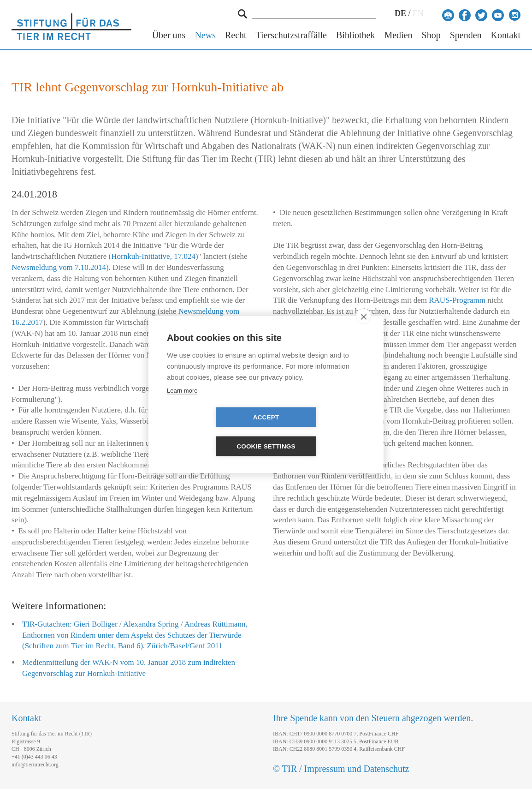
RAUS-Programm (457, 300)
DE (400, 13)
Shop (431, 35)
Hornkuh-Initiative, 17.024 (153, 256)
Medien (398, 35)
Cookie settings (319, 432)
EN (418, 13)
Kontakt (506, 35)
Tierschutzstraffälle (291, 35)
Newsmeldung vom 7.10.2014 (59, 267)
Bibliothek (355, 35)
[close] (364, 331)
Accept (213, 432)
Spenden (466, 35)
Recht (236, 35)
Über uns (169, 35)
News (205, 35)
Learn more (182, 405)
